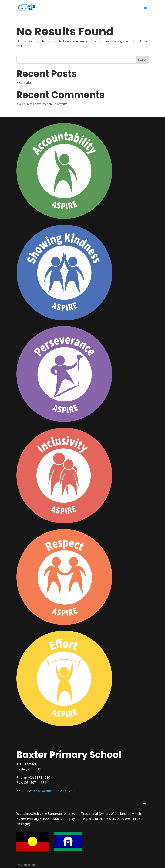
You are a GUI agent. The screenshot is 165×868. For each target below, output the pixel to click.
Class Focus (30, 865)
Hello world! (24, 83)
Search (142, 60)
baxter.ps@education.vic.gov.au (51, 791)
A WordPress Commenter (32, 104)
